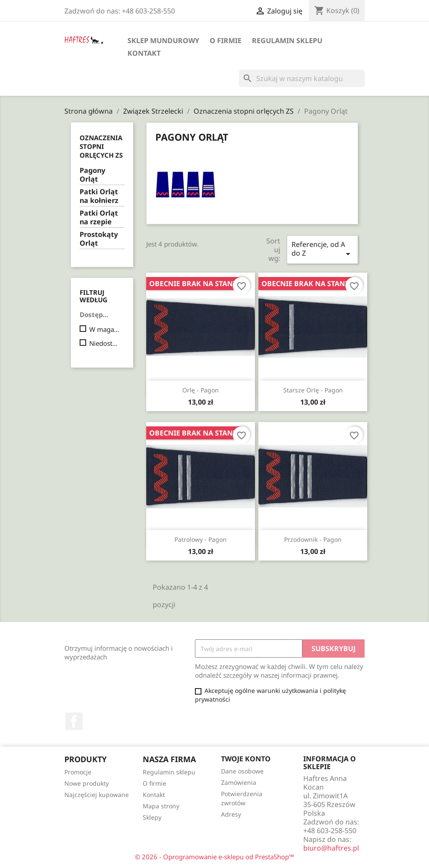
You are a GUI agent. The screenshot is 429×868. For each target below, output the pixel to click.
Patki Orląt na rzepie (99, 218)
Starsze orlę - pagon (313, 390)
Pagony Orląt (92, 175)
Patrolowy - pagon (201, 539)
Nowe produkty (87, 783)
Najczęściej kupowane (97, 795)
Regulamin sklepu (287, 41)
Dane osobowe (242, 771)
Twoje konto (246, 759)
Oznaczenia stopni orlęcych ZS (101, 146)
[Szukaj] (302, 78)
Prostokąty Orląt (99, 239)
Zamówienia (239, 782)
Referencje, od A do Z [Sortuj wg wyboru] (322, 249)
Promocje (78, 772)
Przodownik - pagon (313, 539)
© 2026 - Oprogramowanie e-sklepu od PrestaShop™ (214, 857)
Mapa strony (161, 806)
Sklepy (152, 817)
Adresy (231, 814)
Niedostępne (105, 343)
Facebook (74, 721)
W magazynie (105, 329)
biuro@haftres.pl (331, 848)
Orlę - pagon (201, 390)
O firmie (226, 41)
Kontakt (144, 53)
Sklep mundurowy (163, 41)
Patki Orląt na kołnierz (99, 196)
